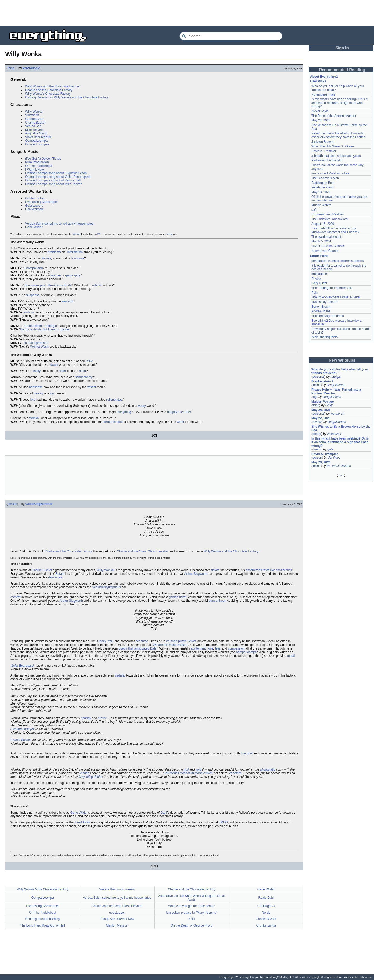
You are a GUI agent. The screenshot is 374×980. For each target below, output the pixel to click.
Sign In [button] (342, 48)
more (341, 475)
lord (33, 400)
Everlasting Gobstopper (41, 202)
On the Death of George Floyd (192, 925)
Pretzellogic (31, 68)
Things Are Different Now (117, 919)
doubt (54, 365)
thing (11, 68)
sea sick (67, 301)
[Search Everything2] (231, 36)
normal (107, 422)
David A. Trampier (324, 151)
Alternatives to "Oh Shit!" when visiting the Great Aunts (192, 898)
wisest (92, 387)
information (75, 252)
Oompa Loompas (37, 144)
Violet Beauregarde (39, 137)
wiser (181, 422)
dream (317, 449)
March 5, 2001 (321, 241)
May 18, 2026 (321, 192)
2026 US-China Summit (328, 246)
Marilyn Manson (117, 925)
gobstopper (117, 913)
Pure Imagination (37, 162)
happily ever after (179, 412)
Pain (315, 293)
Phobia (316, 279)
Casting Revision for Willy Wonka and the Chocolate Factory (67, 97)
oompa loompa (246, 652)
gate (330, 449)
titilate (215, 570)
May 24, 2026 (321, 120)
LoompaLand (34, 268)
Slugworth (32, 115)
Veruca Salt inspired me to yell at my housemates (59, 224)
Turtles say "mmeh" (325, 302)
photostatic (268, 769)
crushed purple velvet (181, 641)
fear (218, 648)
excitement (198, 648)
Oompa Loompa (36, 141)
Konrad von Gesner (325, 251)
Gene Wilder (34, 227)
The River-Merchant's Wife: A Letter (336, 297)
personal (318, 377)
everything (124, 412)
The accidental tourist (326, 237)
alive (90, 361)
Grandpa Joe (34, 119)
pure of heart (217, 601)
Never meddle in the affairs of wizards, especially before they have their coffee (338, 135)
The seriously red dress (328, 316)
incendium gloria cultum (196, 773)
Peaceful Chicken (339, 466)
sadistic (120, 675)
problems (54, 252)
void (198, 769)
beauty (38, 393)
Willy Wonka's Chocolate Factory (48, 94)
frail (110, 641)
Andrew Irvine (321, 311)
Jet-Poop (334, 458)
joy (52, 393)
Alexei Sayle (320, 111)
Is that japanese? (36, 343)
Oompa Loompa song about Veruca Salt (53, 180)
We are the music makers (171, 645)
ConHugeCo (266, 906)
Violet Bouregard (22, 666)
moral (291, 656)
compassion (236, 648)
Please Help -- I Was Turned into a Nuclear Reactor (336, 391)
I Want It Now (35, 170)
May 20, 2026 (321, 462)
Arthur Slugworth (196, 574)
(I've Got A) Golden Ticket (43, 159)
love (210, 648)
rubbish (97, 285)
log (315, 397)
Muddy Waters (321, 205)
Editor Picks (319, 256)
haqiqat (335, 377)
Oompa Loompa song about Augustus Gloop (56, 173)
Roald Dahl (266, 898)
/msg (170, 234)
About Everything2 (324, 77)
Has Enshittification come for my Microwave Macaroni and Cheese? (335, 230)
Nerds (266, 913)
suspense (33, 295)
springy (86, 718)
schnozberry (84, 377)
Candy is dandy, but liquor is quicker (45, 329)
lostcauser (334, 434)
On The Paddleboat (39, 166)
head (82, 371)
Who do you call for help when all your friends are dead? (340, 371)
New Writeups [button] (342, 360)
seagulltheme (336, 385)
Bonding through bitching (42, 919)
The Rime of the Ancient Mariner (334, 116)
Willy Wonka (34, 112)
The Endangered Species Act (332, 288)
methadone (319, 274)
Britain (60, 574)
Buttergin (51, 326)
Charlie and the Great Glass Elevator (142, 551)
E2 (99, 234)
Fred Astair (83, 822)
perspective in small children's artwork (338, 261)
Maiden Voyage (323, 402)
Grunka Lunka (266, 925)
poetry (317, 434)
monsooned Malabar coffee (330, 173)
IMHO (224, 822)
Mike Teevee (34, 130)
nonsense (36, 387)
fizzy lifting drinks (91, 777)
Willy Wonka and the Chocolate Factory (52, 86)
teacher (56, 275)
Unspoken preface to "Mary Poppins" (191, 913)
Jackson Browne (323, 142)
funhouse (78, 258)
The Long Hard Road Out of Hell (43, 925)
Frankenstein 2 (322, 381)
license (84, 773)
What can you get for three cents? (191, 906)
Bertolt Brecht (321, 307)
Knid (191, 919)
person (12, 504)
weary (142, 406)
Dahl (164, 813)
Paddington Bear (323, 183)
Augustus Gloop (36, 133)
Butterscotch (33, 326)
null (186, 769)
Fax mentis (171, 773)
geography (72, 275)
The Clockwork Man (325, 178)
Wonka (77, 234)
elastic (102, 718)
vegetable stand (322, 187)
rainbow (28, 312)
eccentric (142, 641)
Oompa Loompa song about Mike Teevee (54, 184)
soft (314, 210)
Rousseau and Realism (328, 214)
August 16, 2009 (323, 224)
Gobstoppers (34, 206)
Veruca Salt (33, 126)
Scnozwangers (35, 285)
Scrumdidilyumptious (106, 587)
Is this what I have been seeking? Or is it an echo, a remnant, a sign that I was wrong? (339, 103)
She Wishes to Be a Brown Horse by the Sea (341, 428)
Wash (45, 347)
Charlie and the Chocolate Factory (49, 90)
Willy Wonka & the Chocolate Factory (43, 889)
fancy (37, 371)
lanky (102, 641)
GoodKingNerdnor (39, 504)
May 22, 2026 (321, 418)
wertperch (337, 414)
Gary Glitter (319, 283)
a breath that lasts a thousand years (336, 156)
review (317, 422)
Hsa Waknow (34, 209)
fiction (316, 385)
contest (15, 597)
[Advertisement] (187, 13)
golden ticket (178, 597)
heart (62, 371)
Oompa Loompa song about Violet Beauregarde (58, 177)
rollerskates (114, 400)
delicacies (55, 577)
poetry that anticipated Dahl (138, 648)
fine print (247, 753)
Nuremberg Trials (323, 94)
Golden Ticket (35, 198)
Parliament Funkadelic (327, 160)
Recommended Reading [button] (342, 70)
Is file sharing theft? (325, 337)
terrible (118, 422)
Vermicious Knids (59, 285)
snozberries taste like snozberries (269, 570)
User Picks (318, 81)
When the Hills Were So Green (333, 146)
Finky (329, 405)
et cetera (235, 773)
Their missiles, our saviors (329, 219)
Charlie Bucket (35, 123)
